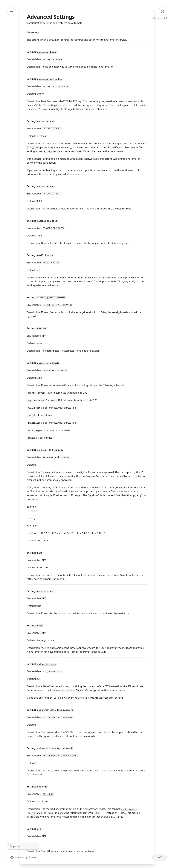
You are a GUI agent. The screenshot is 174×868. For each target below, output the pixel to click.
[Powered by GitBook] (23, 857)
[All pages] (23, 846)
